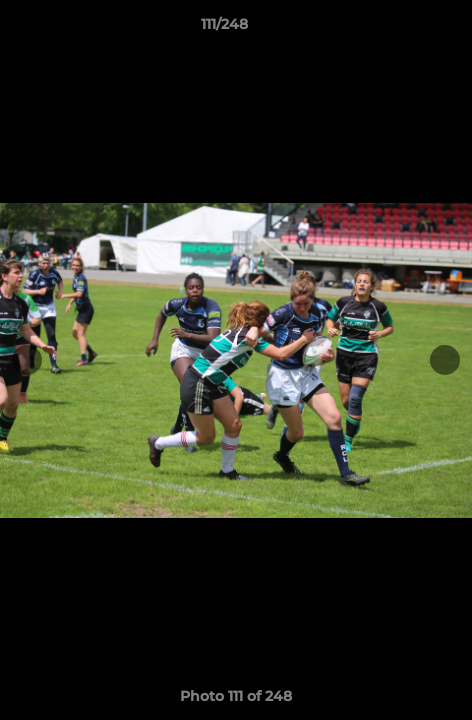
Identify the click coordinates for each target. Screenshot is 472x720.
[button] (400, 29)
